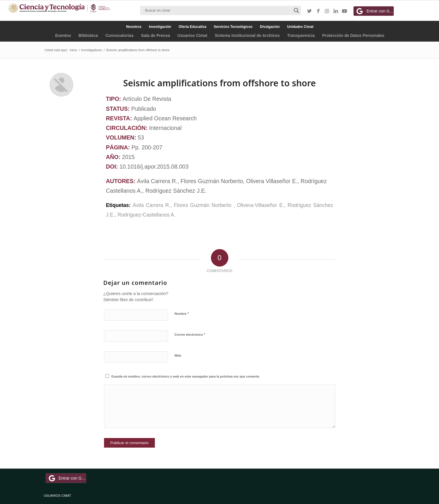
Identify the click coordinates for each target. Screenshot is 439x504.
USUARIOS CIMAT (58, 496)
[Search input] (218, 10)
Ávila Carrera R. (152, 205)
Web (178, 355)
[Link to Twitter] (309, 11)
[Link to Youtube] (344, 11)
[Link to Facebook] (318, 11)
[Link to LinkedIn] (336, 11)
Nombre (182, 313)
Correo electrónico (190, 334)
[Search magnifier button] (296, 10)
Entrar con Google (375, 11)
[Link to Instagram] (327, 11)
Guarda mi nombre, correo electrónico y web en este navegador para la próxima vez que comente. (186, 376)
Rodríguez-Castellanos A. (147, 215)
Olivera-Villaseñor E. (261, 205)
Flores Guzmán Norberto (204, 205)
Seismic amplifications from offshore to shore (219, 83)
